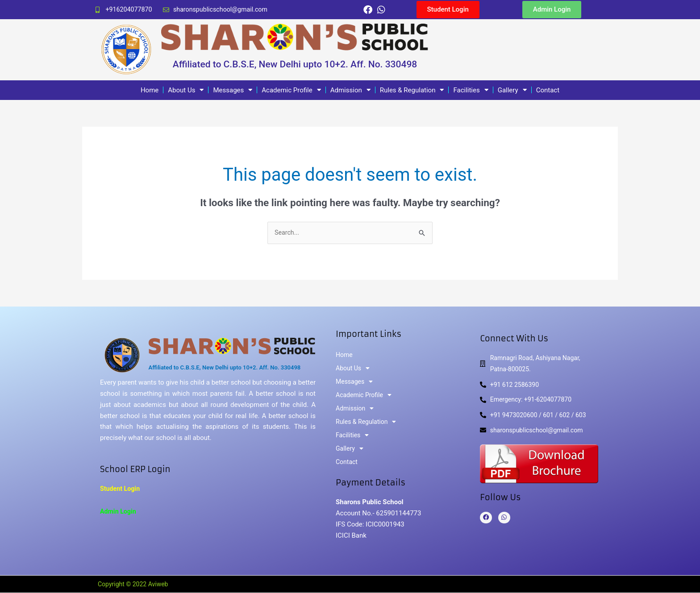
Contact (548, 90)
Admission (350, 90)
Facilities (471, 90)
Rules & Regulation (412, 90)
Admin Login (119, 512)
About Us (186, 90)
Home (150, 90)
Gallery (512, 90)
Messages (233, 90)
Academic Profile (291, 90)
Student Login (121, 489)
